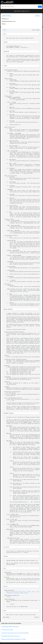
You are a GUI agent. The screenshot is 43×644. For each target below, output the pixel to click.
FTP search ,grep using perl (7, 630)
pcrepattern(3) (10, 593)
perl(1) (29, 592)
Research (38, 16)
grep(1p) (8, 597)
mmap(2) (21, 289)
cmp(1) (12, 592)
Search (40, 7)
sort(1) (38, 592)
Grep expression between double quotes (10, 627)
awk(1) (8, 592)
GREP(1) (5, 30)
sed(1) (33, 592)
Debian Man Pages (7, 16)
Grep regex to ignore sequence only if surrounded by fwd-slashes (15, 633)
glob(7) (22, 593)
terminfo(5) (17, 593)
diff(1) (16, 592)
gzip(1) (24, 592)
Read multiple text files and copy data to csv (11, 636)
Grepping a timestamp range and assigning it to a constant (14, 639)
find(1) (20, 592)
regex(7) (26, 593)
